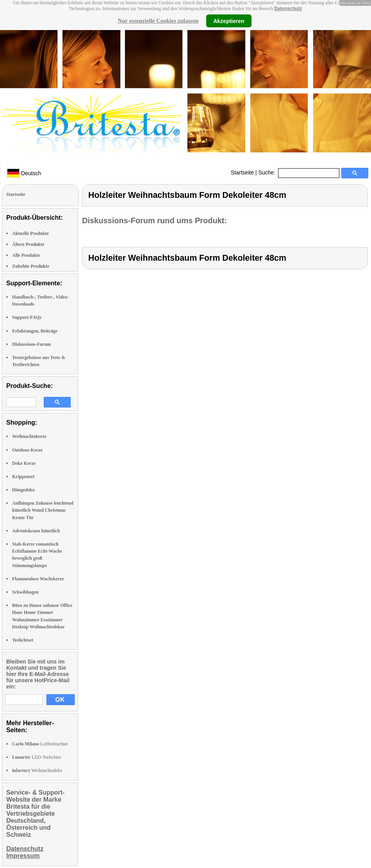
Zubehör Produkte (31, 266)
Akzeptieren (229, 21)
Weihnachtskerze (29, 436)
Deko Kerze (24, 463)
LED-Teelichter (37, 757)
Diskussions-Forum (31, 344)
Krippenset (23, 477)
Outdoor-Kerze (27, 450)
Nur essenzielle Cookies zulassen (158, 21)
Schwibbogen (25, 592)
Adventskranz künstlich (36, 531)
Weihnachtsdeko (37, 770)
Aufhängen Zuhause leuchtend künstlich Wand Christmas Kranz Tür (43, 510)
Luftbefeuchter (40, 744)
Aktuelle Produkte (30, 233)
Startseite (242, 173)
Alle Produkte (26, 255)
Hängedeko (23, 490)
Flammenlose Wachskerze (38, 579)
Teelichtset (23, 640)
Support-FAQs (27, 317)
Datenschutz (288, 9)
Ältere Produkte (28, 244)
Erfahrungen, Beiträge (35, 331)
